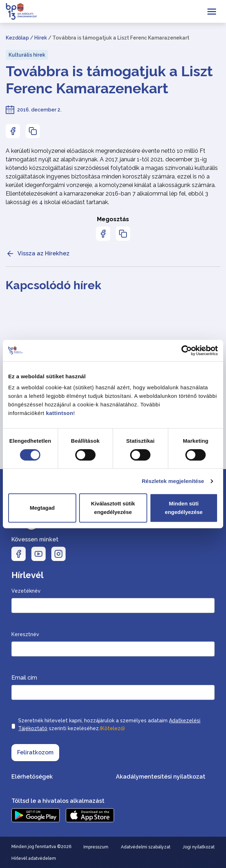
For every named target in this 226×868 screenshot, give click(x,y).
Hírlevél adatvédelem (34, 858)
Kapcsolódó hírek (53, 285)
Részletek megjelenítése (173, 481)
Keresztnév (25, 634)
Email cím (24, 678)
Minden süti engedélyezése (184, 508)
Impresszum (96, 847)
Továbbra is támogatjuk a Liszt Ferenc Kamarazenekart (109, 80)
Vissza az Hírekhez (38, 254)
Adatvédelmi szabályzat (146, 847)
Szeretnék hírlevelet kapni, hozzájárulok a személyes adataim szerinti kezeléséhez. (109, 725)
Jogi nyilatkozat (199, 847)
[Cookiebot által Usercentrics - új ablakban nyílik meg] (187, 350)
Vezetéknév (26, 591)
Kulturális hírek (27, 55)
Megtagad (42, 508)
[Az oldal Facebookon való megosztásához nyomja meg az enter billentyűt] (13, 131)
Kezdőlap (17, 38)
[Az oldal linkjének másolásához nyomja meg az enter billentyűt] (33, 131)
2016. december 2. (39, 110)
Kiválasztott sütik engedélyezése (113, 508)
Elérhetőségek (32, 777)
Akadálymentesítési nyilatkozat (161, 777)
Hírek (41, 38)
